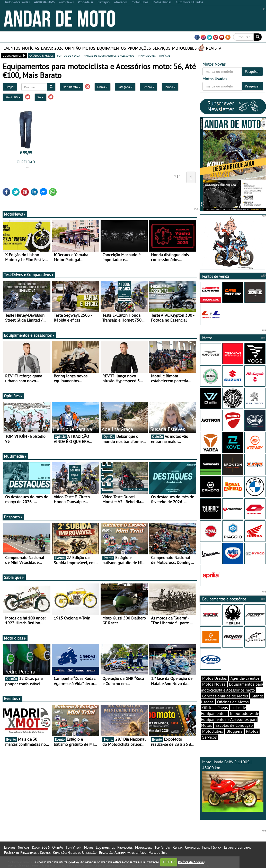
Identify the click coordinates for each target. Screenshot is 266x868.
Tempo (170, 87)
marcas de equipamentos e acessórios (109, 55)
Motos (89, 48)
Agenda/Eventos (245, 678)
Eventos (12, 48)
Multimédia (15, 456)
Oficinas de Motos (233, 702)
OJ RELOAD (26, 162)
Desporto (13, 517)
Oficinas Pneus (215, 707)
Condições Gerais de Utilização (75, 853)
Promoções (139, 48)
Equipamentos (112, 48)
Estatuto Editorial (237, 847)
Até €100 (13, 97)
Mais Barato (72, 87)
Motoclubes (184, 48)
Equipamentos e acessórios (29, 335)
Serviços (162, 48)
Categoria (125, 87)
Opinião (73, 48)
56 (41, 97)
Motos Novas (214, 684)
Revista (214, 48)
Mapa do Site (158, 853)
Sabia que (14, 577)
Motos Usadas (215, 678)
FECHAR (169, 862)
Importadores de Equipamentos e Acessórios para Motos (230, 719)
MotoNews (15, 214)
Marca (103, 87)
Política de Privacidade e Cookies (27, 853)
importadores (147, 55)
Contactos (192, 847)
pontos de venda (69, 55)
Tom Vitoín (73, 847)
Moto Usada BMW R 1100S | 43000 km (233, 785)
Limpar (10, 87)
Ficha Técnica (212, 847)
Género (149, 87)
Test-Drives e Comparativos (29, 274)
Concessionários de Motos (225, 696)
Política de (191, 862)
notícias (165, 55)
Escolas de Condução (234, 725)
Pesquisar (252, 72)
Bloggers (234, 731)
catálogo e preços (41, 55)
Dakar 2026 (52, 48)
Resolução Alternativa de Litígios (122, 853)
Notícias (31, 48)
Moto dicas (15, 638)
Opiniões (13, 396)
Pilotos (252, 731)
